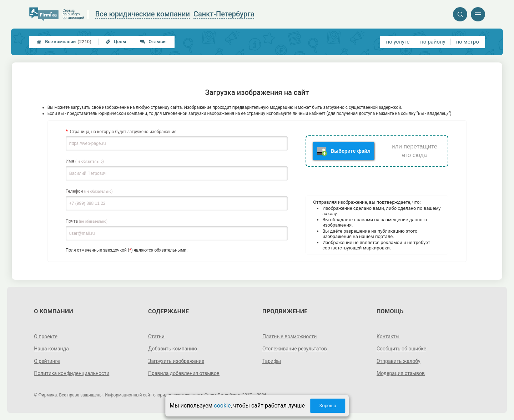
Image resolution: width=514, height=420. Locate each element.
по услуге (398, 42)
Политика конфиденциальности (72, 373)
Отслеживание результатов (295, 349)
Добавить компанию (173, 349)
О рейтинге (47, 361)
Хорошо (328, 406)
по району (433, 42)
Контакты (388, 336)
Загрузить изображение (176, 361)
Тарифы (272, 361)
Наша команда (51, 349)
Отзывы (153, 42)
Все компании (64, 42)
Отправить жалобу (399, 361)
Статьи (156, 336)
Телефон (89, 191)
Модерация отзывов (401, 373)
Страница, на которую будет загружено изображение (123, 132)
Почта (87, 221)
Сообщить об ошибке (401, 349)
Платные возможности (289, 336)
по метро (468, 42)
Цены (116, 42)
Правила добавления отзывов (184, 373)
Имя (85, 161)
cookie (222, 406)
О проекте (46, 336)
